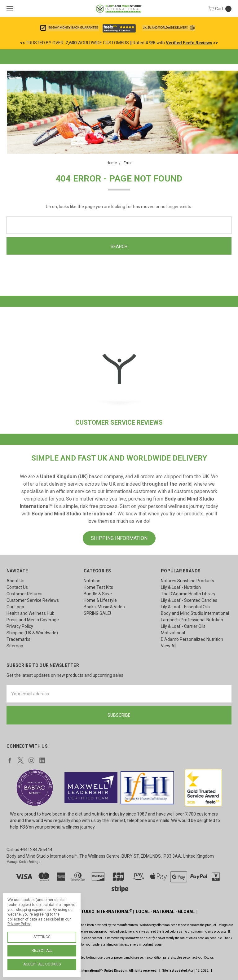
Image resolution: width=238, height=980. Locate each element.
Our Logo (15, 607)
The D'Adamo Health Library (188, 594)
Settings (42, 937)
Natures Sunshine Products (187, 581)
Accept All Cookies (42, 964)
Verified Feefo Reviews (189, 43)
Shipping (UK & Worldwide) (32, 633)
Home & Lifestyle (100, 600)
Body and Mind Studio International (195, 613)
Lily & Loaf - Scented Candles (189, 600)
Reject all (42, 951)
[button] (69, 28)
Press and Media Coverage (33, 620)
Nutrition (92, 581)
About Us (15, 581)
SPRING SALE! (97, 613)
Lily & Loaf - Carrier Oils (183, 626)
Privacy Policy (20, 626)
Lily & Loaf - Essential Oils (185, 607)
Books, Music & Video (104, 607)
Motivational (173, 633)
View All (169, 646)
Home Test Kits (98, 587)
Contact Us (17, 587)
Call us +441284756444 (29, 850)
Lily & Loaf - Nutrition (181, 587)
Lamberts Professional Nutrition (192, 620)
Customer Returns (24, 594)
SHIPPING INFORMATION (119, 538)
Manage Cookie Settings (23, 862)
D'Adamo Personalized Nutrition (192, 639)
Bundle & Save (98, 594)
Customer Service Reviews (33, 600)
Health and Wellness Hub (31, 613)
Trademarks (18, 639)
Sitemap (15, 646)
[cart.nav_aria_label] (222, 9)
